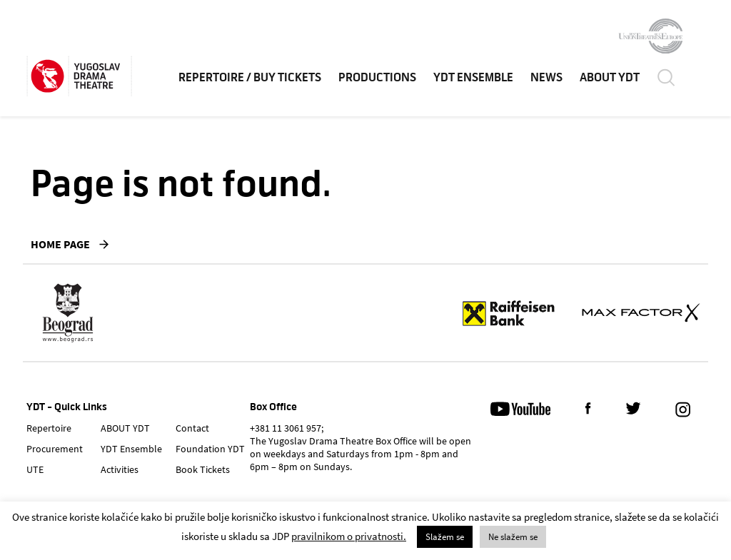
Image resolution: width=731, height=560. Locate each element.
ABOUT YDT (610, 78)
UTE (35, 469)
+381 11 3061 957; (287, 428)
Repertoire (49, 428)
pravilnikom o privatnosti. (349, 536)
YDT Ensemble (473, 78)
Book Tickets (203, 469)
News (546, 78)
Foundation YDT (210, 449)
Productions (377, 78)
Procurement (55, 449)
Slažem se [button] (445, 537)
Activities (120, 469)
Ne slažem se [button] (513, 537)
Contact (192, 428)
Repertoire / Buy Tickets (250, 78)
